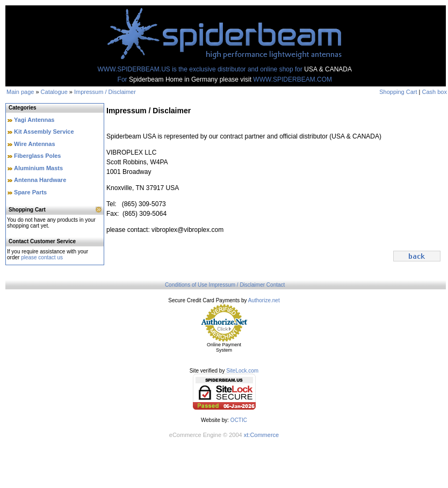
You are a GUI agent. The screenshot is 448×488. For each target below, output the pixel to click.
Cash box (435, 92)
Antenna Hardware (40, 180)
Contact (276, 285)
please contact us (42, 257)
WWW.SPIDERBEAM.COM (292, 79)
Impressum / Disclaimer (105, 92)
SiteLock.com (242, 371)
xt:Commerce (261, 435)
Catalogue (54, 92)
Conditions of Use (186, 285)
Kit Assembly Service (44, 132)
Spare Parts (30, 192)
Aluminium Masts (38, 168)
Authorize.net (264, 300)
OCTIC (239, 420)
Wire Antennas (35, 144)
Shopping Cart (398, 92)
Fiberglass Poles (37, 156)
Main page (20, 92)
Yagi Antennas (34, 120)
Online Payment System (224, 347)
